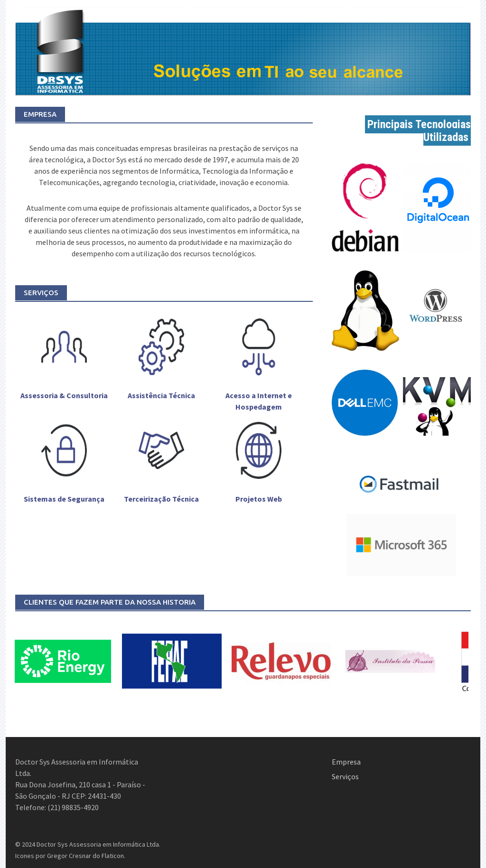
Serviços (345, 776)
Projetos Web (259, 499)
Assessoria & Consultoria (64, 395)
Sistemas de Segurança (64, 499)
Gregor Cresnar (69, 856)
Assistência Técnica (161, 395)
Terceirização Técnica (161, 499)
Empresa (346, 762)
